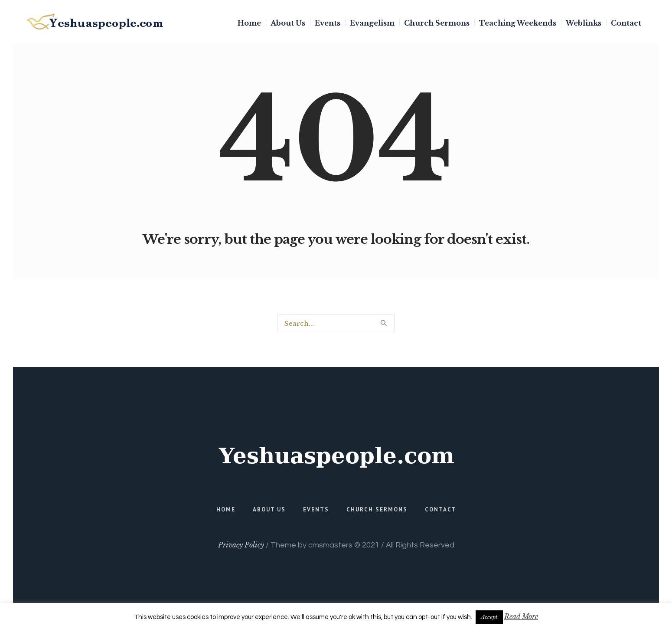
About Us (269, 509)
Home (226, 509)
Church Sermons (377, 509)
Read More (521, 616)
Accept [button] (489, 617)
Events (316, 509)
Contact (440, 509)
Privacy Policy (241, 545)
